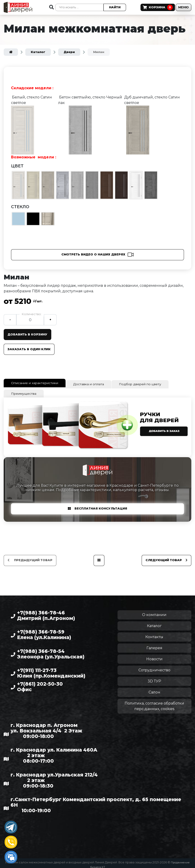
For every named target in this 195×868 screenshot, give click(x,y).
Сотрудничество (154, 667)
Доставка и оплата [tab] (100, 384)
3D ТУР (154, 678)
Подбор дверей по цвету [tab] (157, 384)
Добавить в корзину (29, 334)
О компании (154, 612)
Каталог (154, 623)
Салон (154, 689)
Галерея (154, 645)
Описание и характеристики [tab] (39, 383)
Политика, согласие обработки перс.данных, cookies (154, 703)
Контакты (154, 634)
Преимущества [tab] (26, 391)
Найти (108, 7)
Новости (154, 656)
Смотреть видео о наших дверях (93, 254)
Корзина (148, 7)
